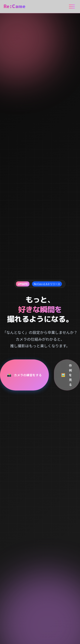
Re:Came (14, 6)
